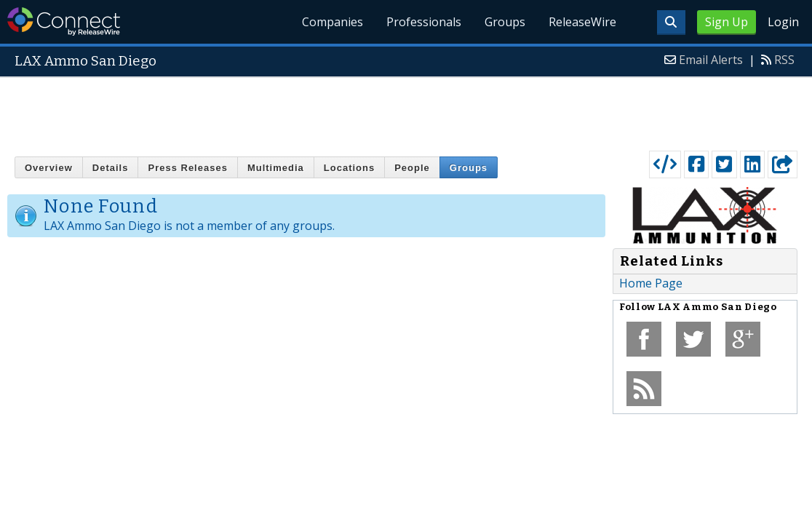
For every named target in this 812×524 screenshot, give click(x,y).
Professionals (424, 22)
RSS (784, 60)
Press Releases (187, 168)
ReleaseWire (582, 22)
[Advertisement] (406, 111)
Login (783, 22)
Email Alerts (711, 60)
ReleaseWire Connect (64, 21)
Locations (349, 168)
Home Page (651, 283)
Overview (49, 168)
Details (111, 168)
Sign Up (727, 22)
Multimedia (276, 168)
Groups (505, 22)
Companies (333, 22)
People (412, 168)
